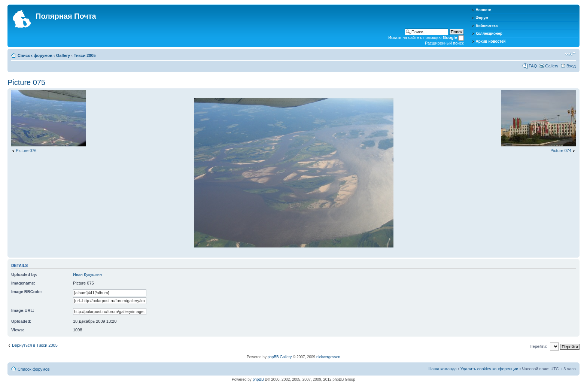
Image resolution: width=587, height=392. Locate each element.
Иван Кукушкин (87, 274)
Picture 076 (26, 151)
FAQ (533, 66)
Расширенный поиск (444, 43)
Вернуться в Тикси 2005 (35, 345)
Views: (18, 330)
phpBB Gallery (280, 357)
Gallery (63, 55)
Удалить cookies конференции (489, 369)
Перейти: (539, 346)
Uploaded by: (24, 274)
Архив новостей (491, 41)
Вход (571, 66)
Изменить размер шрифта (570, 54)
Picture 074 (561, 151)
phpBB (258, 379)
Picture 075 (26, 82)
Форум (482, 18)
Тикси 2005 (85, 55)
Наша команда (442, 369)
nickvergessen (328, 357)
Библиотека (487, 26)
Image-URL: (23, 310)
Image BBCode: (27, 292)
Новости (484, 10)
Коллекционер (489, 34)
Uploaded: (21, 321)
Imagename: (23, 283)
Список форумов (35, 55)
